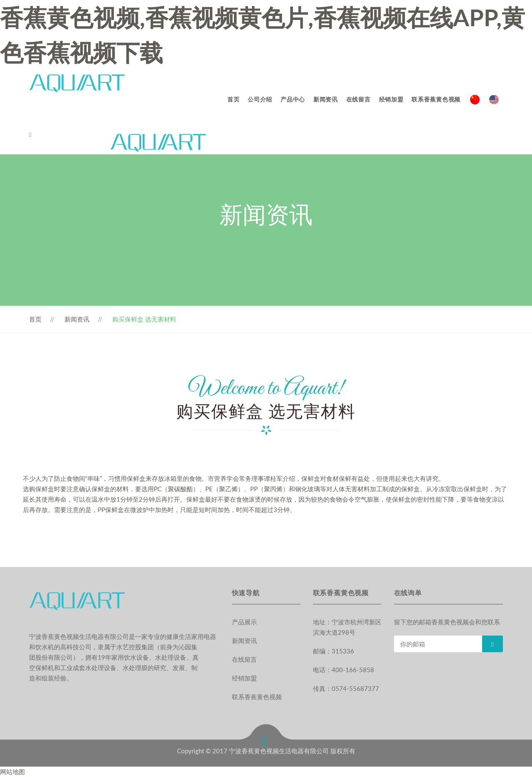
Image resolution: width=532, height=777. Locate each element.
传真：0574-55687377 (346, 688)
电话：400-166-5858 (344, 670)
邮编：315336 (334, 651)
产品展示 (244, 622)
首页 (233, 99)
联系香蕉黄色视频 (436, 99)
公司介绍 (260, 99)
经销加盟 (391, 99)
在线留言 (358, 99)
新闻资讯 (326, 99)
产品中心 (293, 99)
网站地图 (12, 772)
